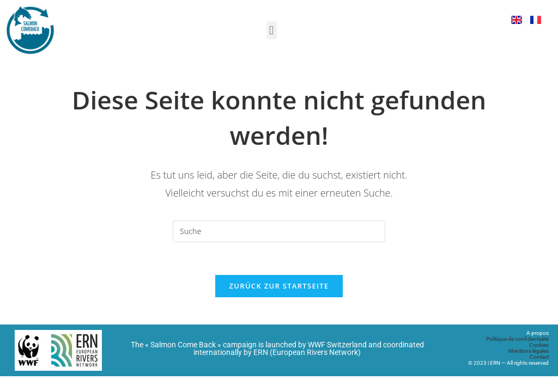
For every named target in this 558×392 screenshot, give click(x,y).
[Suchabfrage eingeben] (279, 231)
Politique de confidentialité (517, 339)
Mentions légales (529, 351)
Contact (539, 357)
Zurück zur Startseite (279, 286)
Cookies (539, 345)
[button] (272, 30)
